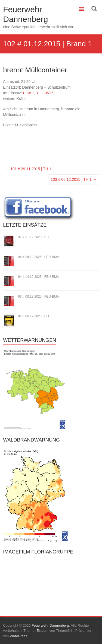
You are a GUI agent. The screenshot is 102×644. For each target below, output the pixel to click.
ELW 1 (28, 93)
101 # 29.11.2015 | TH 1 (28, 169)
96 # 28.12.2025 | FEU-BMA (38, 257)
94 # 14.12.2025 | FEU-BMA (38, 277)
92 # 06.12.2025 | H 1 (34, 316)
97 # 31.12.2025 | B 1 (34, 237)
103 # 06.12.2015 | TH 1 (73, 179)
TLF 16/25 (45, 93)
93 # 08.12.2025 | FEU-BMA (38, 297)
